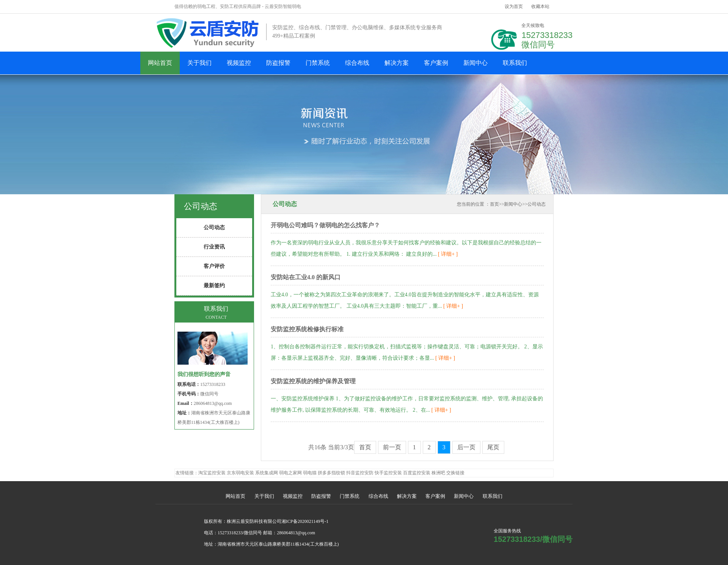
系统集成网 (267, 473)
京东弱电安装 (240, 473)
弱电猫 (310, 473)
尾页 (493, 447)
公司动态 (537, 204)
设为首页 (514, 6)
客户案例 (436, 63)
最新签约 (214, 286)
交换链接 (455, 473)
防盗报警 (278, 63)
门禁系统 (318, 63)
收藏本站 (540, 6)
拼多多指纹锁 (331, 473)
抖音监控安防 (360, 473)
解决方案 (397, 63)
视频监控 (239, 63)
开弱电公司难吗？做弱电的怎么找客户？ (325, 225)
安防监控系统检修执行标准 (307, 329)
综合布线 (357, 63)
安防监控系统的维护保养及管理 (313, 381)
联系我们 (515, 63)
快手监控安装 (388, 473)
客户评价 (214, 266)
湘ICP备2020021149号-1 (305, 521)
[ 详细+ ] (447, 254)
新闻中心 (475, 63)
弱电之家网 (290, 473)
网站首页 (160, 63)
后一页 (466, 447)
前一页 (392, 447)
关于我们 (199, 63)
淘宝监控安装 (212, 473)
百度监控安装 (417, 473)
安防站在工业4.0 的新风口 (306, 277)
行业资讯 (214, 247)
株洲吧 (438, 473)
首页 (494, 204)
